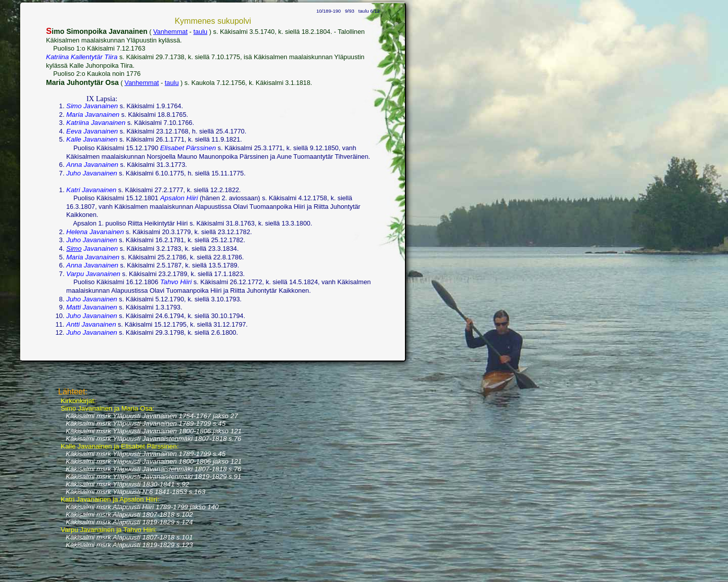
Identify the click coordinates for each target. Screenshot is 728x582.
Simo (74, 249)
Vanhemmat (170, 32)
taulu (200, 32)
